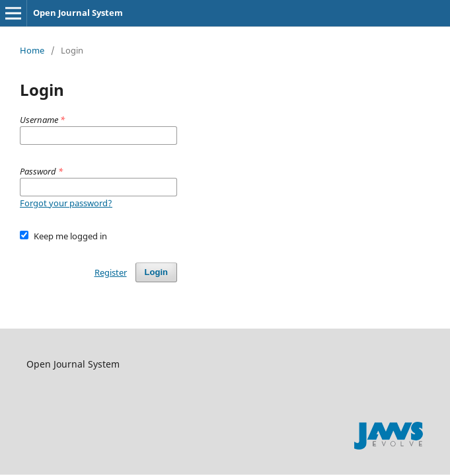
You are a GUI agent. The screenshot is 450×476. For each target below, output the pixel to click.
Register (111, 272)
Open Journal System (78, 13)
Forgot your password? (66, 203)
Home (32, 50)
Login (156, 272)
